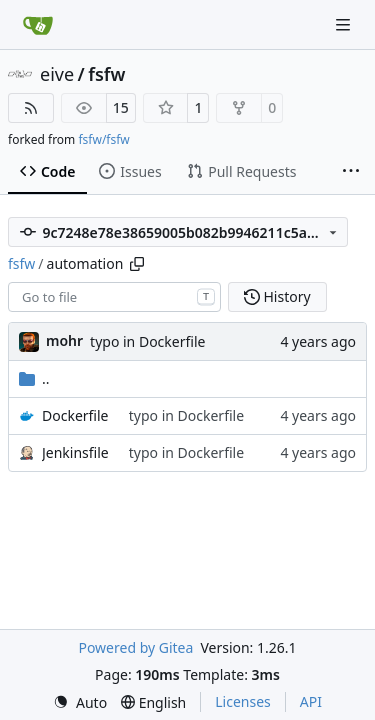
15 (121, 107)
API (311, 701)
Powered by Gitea (135, 647)
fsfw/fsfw (103, 139)
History (277, 296)
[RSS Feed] (31, 108)
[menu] (80, 702)
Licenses (243, 701)
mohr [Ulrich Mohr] (64, 340)
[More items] (351, 172)
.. (34, 378)
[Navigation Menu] (345, 24)
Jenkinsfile (75, 452)
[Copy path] (137, 264)
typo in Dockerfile (147, 341)
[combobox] (114, 297)
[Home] (38, 25)
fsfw (106, 74)
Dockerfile (75, 415)
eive (57, 74)
